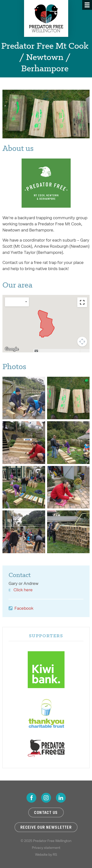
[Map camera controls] (82, 342)
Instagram (46, 798)
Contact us (46, 812)
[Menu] (87, 5)
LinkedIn (61, 798)
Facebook (24, 608)
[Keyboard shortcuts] (36, 351)
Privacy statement (46, 848)
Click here (23, 590)
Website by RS (46, 854)
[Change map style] (17, 302)
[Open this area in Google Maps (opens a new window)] (12, 349)
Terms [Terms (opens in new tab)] (85, 351)
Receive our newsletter (46, 827)
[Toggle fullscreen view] (82, 302)
